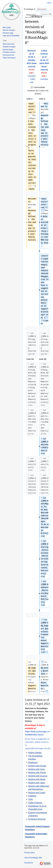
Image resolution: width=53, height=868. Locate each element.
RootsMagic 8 (29, 9)
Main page (7, 27)
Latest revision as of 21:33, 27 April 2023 (44, 57)
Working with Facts (36, 769)
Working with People (37, 766)
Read (27, 15)
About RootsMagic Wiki (33, 858)
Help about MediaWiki (11, 36)
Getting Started (35, 753)
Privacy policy (29, 853)
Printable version (9, 52)
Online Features (35, 803)
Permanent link (8, 55)
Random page (8, 33)
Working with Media (37, 779)
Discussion (42, 9)
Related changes (9, 47)
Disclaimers (29, 863)
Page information (9, 58)
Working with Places (37, 772)
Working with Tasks (37, 783)
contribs (31, 76)
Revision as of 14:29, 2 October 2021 (31, 57)
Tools (30, 799)
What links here (9, 44)
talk (31, 73)
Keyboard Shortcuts (37, 819)
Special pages (8, 50)
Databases (33, 762)
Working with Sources (38, 776)
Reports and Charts (37, 793)
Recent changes (9, 30)
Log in (49, 3)
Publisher (32, 796)
